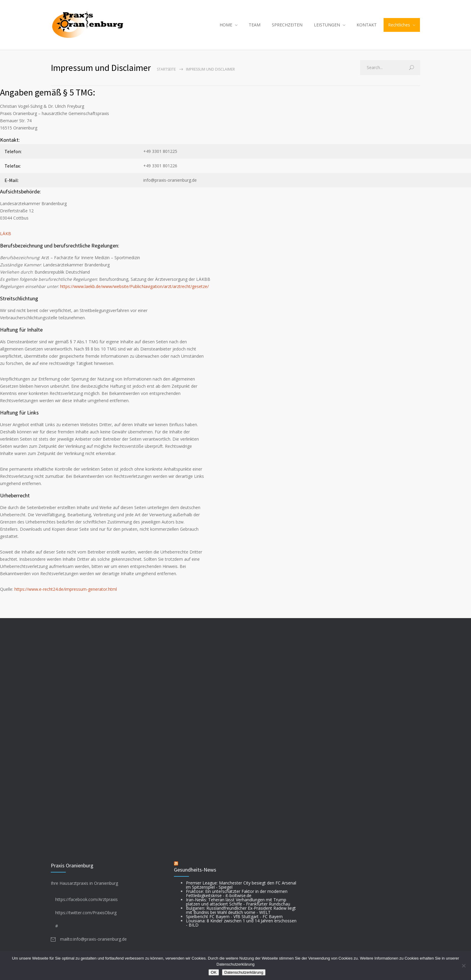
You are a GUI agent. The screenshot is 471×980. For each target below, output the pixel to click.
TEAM (255, 25)
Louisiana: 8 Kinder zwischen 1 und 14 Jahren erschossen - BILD (241, 923)
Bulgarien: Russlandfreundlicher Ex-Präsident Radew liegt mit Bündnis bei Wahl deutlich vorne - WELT (241, 910)
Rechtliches (399, 25)
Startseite (166, 69)
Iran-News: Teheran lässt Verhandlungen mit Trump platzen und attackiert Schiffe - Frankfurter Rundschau (238, 902)
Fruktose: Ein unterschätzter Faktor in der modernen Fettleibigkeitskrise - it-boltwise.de (237, 893)
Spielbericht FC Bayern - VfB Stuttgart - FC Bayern (234, 916)
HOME (226, 25)
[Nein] (463, 966)
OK (214, 972)
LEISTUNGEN (327, 25)
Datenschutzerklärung (244, 972)
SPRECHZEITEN (287, 25)
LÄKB (6, 234)
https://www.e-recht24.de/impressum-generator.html (66, 589)
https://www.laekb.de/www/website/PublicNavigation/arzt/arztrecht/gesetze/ (134, 286)
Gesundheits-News (195, 870)
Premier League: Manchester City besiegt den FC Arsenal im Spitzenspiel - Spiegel (241, 885)
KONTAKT (367, 25)
